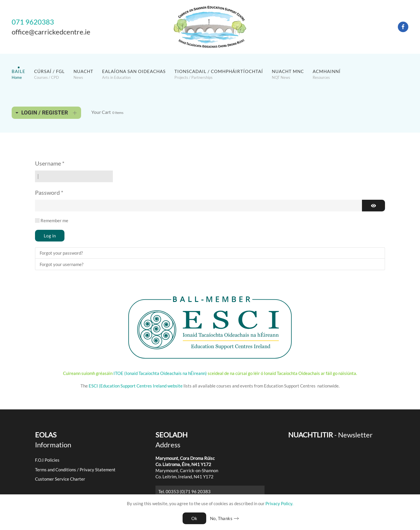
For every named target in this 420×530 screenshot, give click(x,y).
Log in (50, 236)
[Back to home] (210, 27)
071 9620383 (33, 22)
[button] (19, 74)
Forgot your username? (62, 264)
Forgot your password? (61, 253)
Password (49, 192)
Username (50, 163)
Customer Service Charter (60, 479)
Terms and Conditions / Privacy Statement (75, 470)
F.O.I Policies (47, 460)
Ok (194, 518)
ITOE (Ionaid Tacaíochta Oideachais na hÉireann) (160, 373)
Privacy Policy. (279, 503)
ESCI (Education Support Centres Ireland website (136, 386)
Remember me (54, 220)
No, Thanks (221, 518)
